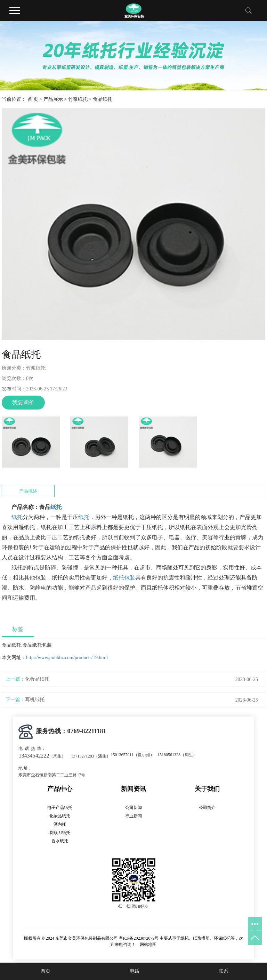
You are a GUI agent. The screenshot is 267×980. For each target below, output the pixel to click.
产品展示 (53, 99)
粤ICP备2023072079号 (139, 938)
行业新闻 (133, 816)
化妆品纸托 (37, 679)
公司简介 (207, 808)
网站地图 (148, 945)
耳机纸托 (35, 700)
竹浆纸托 (78, 99)
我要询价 (23, 402)
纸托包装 (124, 578)
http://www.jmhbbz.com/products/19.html (67, 658)
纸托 (56, 507)
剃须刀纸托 (60, 833)
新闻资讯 (133, 789)
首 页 (33, 99)
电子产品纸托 (60, 808)
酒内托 (60, 824)
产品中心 (60, 789)
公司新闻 (133, 808)
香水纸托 (60, 841)
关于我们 (207, 789)
